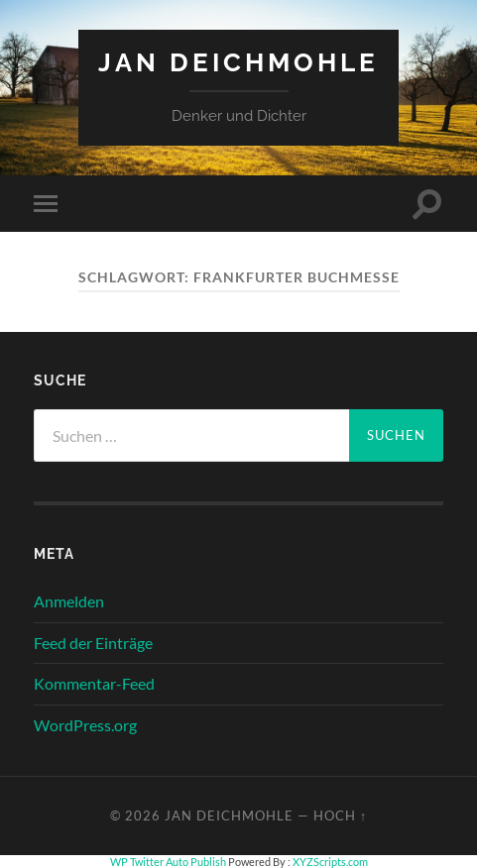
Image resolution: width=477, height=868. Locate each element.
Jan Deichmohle (238, 62)
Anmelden (69, 601)
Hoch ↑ (340, 815)
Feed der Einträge (93, 643)
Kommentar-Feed (94, 683)
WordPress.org (85, 725)
